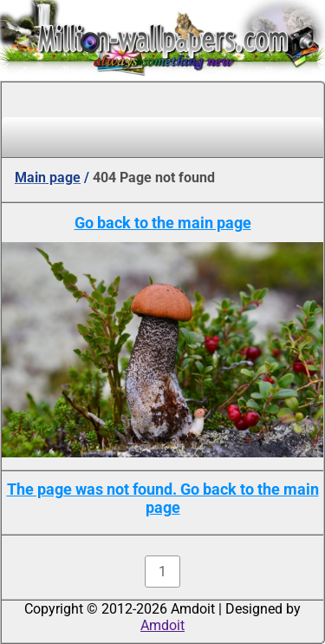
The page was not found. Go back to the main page (163, 498)
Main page (48, 177)
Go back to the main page (163, 223)
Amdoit (162, 625)
